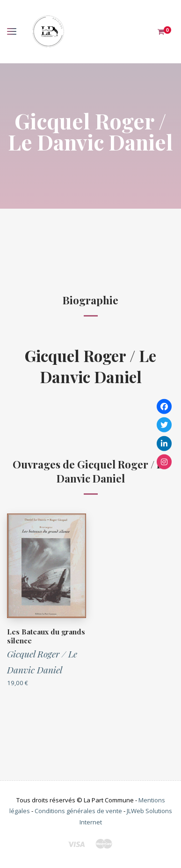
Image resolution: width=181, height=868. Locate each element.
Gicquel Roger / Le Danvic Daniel (90, 366)
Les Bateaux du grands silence (46, 636)
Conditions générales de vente (78, 811)
